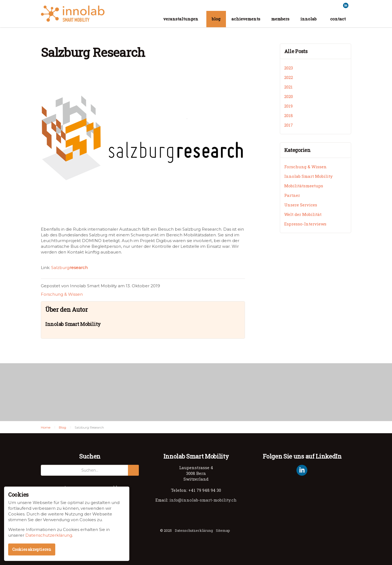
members (280, 19)
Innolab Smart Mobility (73, 14)
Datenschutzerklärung (194, 530)
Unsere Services (301, 205)
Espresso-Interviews (305, 224)
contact (338, 19)
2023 (289, 68)
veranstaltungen (181, 19)
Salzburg (69, 268)
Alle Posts (296, 51)
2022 (289, 77)
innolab (308, 19)
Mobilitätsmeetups (304, 186)
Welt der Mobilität (303, 214)
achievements (246, 19)
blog (216, 19)
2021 (288, 87)
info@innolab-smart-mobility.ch (203, 500)
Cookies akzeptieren (32, 549)
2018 (289, 115)
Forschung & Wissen (62, 294)
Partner (292, 195)
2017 (289, 125)
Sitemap (223, 530)
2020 (289, 96)
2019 (288, 106)
